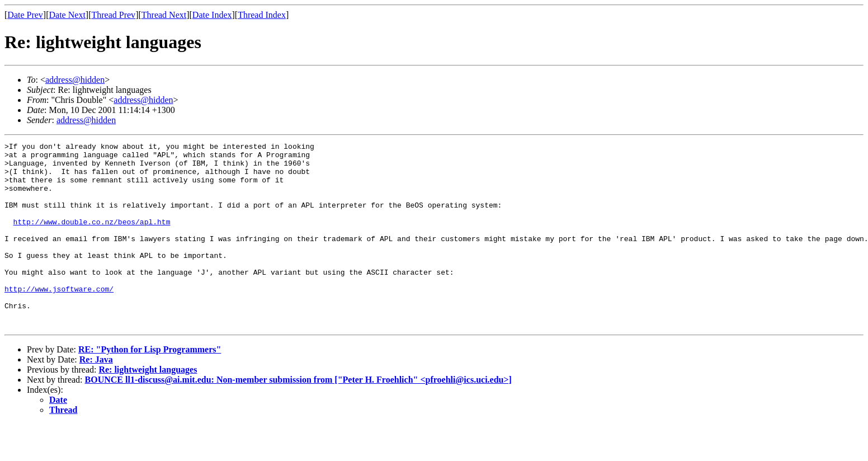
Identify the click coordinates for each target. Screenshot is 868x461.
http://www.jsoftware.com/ (59, 319)
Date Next (67, 15)
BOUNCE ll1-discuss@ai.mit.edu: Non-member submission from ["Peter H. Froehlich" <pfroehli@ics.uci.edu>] (298, 417)
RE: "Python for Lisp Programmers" (150, 386)
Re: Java (96, 396)
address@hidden (75, 80)
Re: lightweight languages (148, 406)
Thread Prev (113, 15)
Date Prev (25, 15)
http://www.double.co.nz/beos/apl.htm (92, 238)
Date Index (212, 15)
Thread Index (262, 15)
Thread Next (164, 15)
